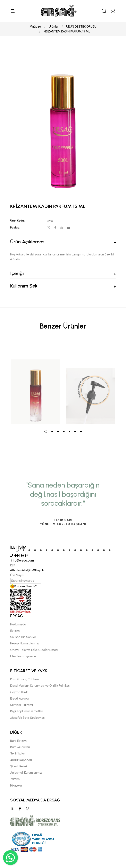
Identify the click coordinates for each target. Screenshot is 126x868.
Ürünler (54, 27)
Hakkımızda (18, 624)
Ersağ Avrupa (19, 699)
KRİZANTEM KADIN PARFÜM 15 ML (67, 31)
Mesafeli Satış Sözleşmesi (28, 718)
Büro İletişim (18, 741)
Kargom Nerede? (23, 586)
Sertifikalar (18, 753)
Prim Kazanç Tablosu (25, 679)
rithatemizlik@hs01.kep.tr (27, 570)
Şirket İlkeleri (19, 766)
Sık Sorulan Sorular (23, 637)
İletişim (15, 631)
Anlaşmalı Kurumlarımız (26, 773)
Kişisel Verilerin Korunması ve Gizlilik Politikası (40, 686)
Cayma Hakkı (19, 692)
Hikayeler (16, 786)
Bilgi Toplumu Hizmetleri (27, 711)
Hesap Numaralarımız (25, 643)
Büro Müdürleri (20, 747)
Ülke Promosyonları (23, 656)
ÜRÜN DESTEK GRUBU (81, 27)
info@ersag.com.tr (23, 560)
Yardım (15, 779)
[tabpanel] (36, 382)
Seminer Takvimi (22, 705)
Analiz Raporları (21, 760)
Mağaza (35, 27)
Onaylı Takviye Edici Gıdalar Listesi (34, 650)
